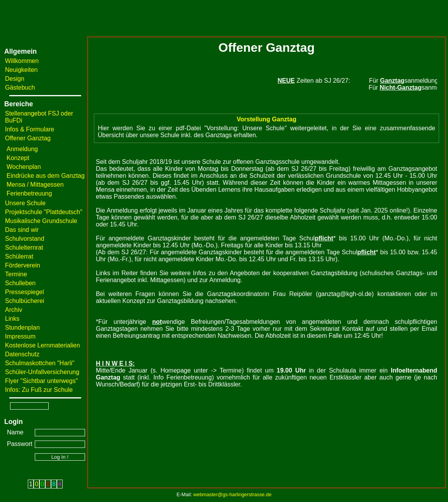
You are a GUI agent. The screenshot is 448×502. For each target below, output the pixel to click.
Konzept (18, 158)
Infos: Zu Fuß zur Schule (39, 390)
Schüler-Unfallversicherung (42, 372)
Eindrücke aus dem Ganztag (46, 176)
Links (12, 319)
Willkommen (22, 61)
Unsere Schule (25, 203)
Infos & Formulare (30, 129)
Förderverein (23, 265)
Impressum (20, 336)
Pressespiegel (25, 292)
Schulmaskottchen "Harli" (40, 363)
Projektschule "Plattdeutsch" (44, 212)
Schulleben (20, 283)
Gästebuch (20, 88)
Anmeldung (22, 149)
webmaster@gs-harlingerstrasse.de (232, 494)
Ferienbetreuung (29, 193)
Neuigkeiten (21, 70)
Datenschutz (22, 354)
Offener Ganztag (28, 138)
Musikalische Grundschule (41, 221)
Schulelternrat (24, 248)
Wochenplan (24, 167)
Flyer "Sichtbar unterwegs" (41, 381)
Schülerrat (19, 256)
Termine (16, 274)
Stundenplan (22, 328)
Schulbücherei (25, 301)
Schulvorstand (25, 239)
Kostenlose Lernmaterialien (43, 345)
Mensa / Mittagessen (35, 185)
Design (15, 79)
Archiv (14, 310)
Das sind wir (22, 230)
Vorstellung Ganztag (266, 119)
